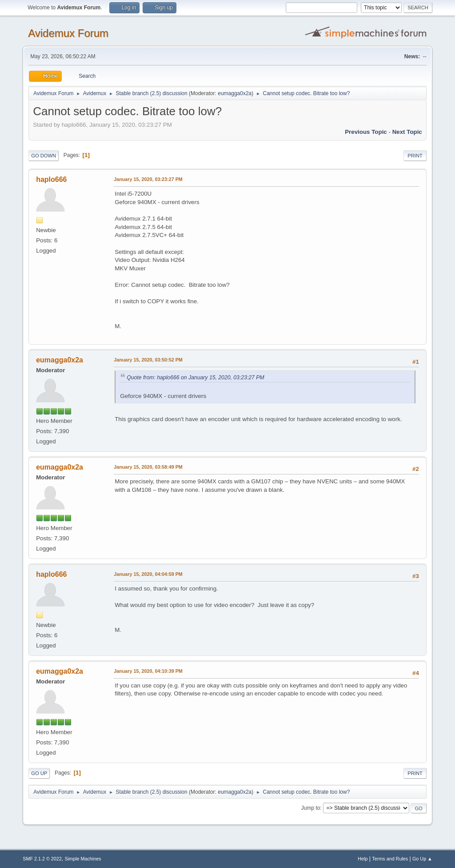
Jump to (311, 808)
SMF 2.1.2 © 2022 (42, 859)
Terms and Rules (390, 859)
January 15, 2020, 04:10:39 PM (148, 671)
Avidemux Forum (68, 33)
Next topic (407, 132)
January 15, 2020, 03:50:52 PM (148, 360)
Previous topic (366, 132)
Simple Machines (83, 859)
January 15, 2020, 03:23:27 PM (148, 179)
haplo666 (51, 179)
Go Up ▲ (422, 859)
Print (415, 156)
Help (363, 859)
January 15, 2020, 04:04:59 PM (148, 574)
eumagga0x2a (235, 93)
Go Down (44, 156)
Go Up (39, 773)
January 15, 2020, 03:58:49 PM (148, 467)
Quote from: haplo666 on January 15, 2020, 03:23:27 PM (195, 378)
